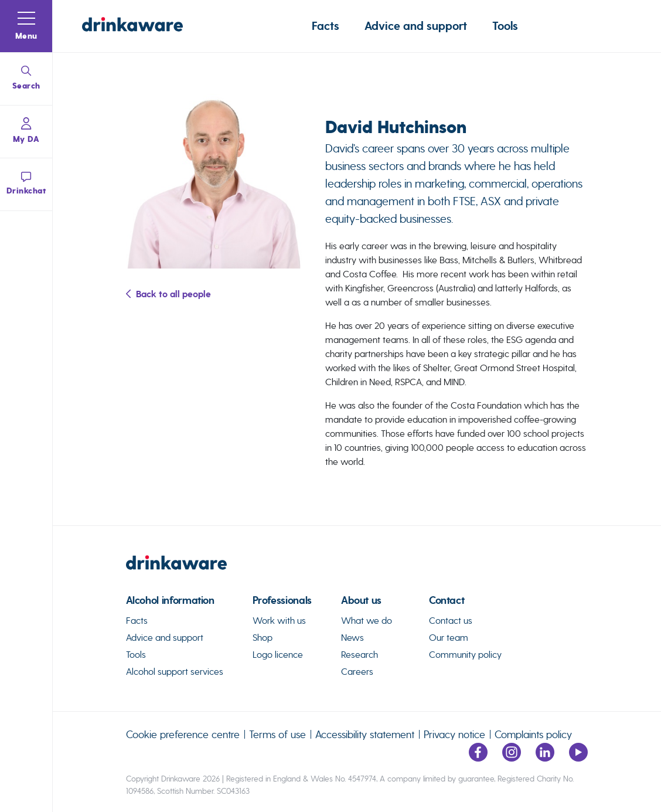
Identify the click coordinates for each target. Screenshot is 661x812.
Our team (449, 638)
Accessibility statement (365, 734)
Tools (505, 26)
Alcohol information (170, 601)
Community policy (465, 655)
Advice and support (416, 26)
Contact (447, 601)
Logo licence (278, 655)
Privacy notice (454, 734)
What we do (367, 621)
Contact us (451, 621)
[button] (26, 26)
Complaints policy (533, 734)
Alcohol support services (175, 672)
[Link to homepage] (132, 26)
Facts (326, 26)
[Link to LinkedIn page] (545, 758)
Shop (263, 638)
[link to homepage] (357, 568)
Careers (357, 672)
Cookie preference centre (183, 734)
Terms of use (277, 734)
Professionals (282, 601)
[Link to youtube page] (578, 758)
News (352, 638)
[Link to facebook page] (478, 758)
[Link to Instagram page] (512, 758)
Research (360, 655)
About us (361, 601)
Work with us (279, 621)
